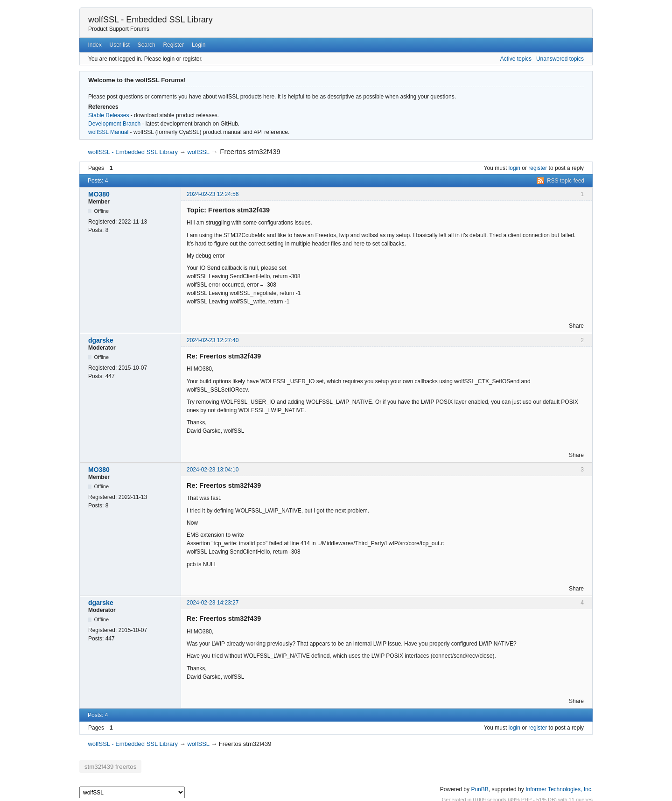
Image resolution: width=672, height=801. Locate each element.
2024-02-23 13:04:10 (213, 470)
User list (120, 45)
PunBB (479, 787)
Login (199, 45)
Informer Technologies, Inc (558, 787)
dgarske (101, 340)
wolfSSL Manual (108, 132)
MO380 (99, 194)
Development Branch (114, 124)
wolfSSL (198, 152)
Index (94, 45)
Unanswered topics (560, 59)
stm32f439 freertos (106, 765)
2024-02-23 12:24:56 (213, 194)
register (538, 168)
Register (173, 45)
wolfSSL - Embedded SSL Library (150, 20)
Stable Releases (108, 115)
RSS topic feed (566, 181)
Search (147, 45)
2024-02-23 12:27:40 (213, 340)
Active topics (516, 59)
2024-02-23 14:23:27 (213, 603)
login (514, 168)
